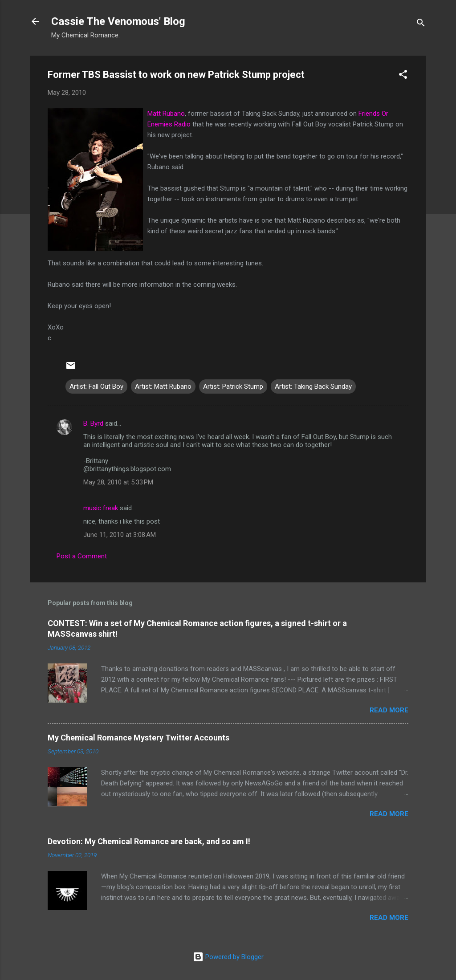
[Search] (421, 24)
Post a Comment (82, 556)
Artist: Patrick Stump (233, 386)
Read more (389, 710)
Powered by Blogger (228, 957)
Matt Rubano (166, 114)
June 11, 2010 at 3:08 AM (120, 535)
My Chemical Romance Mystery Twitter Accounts (138, 738)
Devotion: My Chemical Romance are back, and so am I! (149, 841)
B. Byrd (93, 423)
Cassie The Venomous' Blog (118, 21)
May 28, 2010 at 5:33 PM (118, 482)
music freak (101, 508)
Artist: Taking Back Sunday (313, 386)
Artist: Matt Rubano (163, 386)
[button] (403, 76)
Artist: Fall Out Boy (96, 386)
